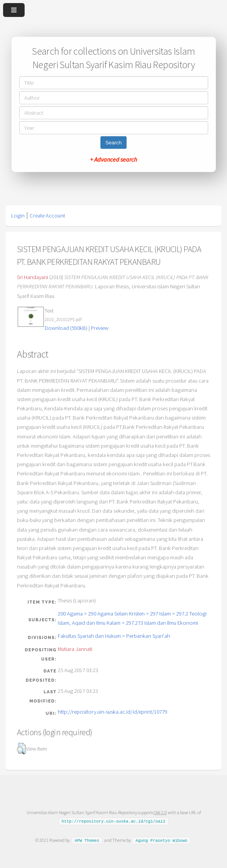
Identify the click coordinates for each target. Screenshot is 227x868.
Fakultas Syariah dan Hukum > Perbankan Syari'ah (114, 636)
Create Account (47, 216)
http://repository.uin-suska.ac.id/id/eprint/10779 (113, 712)
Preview (100, 328)
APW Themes (87, 840)
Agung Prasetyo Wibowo (161, 840)
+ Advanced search (113, 159)
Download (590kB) (66, 328)
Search (113, 143)
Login (18, 216)
